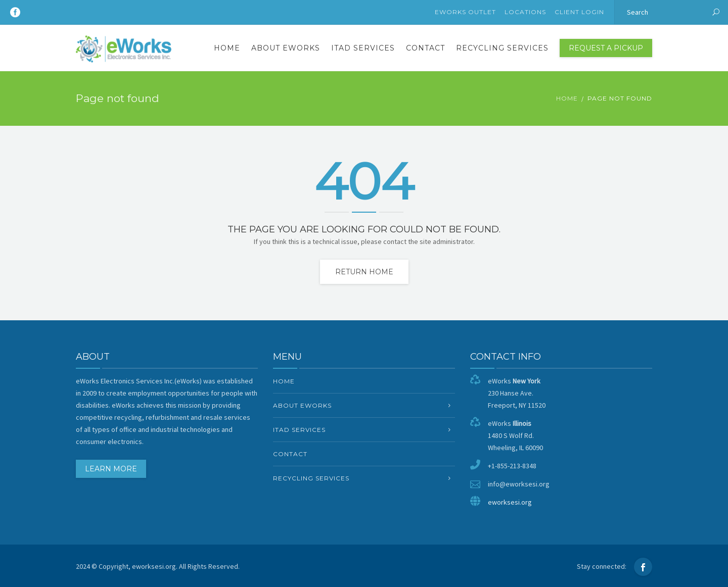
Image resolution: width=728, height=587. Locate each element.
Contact (425, 48)
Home (227, 48)
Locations (525, 12)
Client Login (579, 12)
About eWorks (286, 48)
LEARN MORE (111, 469)
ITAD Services (363, 48)
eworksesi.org (510, 502)
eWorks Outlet (465, 12)
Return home (364, 272)
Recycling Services (502, 48)
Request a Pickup (606, 48)
